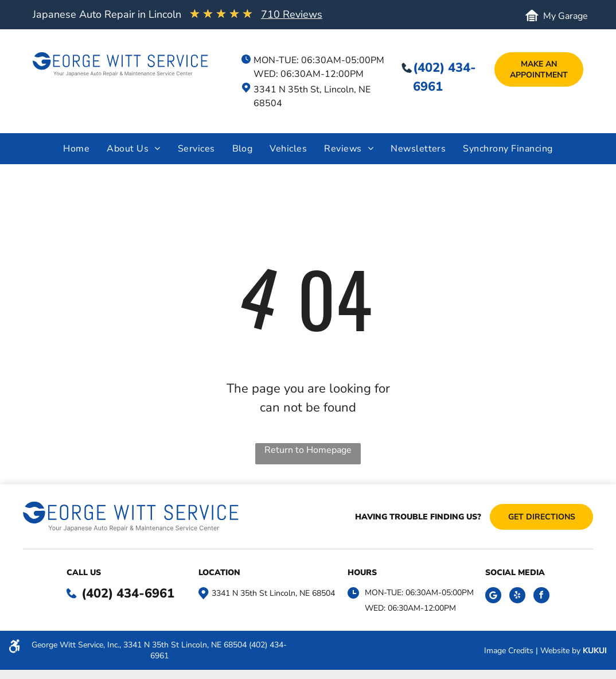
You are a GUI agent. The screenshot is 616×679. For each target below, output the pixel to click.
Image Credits (509, 651)
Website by (560, 651)
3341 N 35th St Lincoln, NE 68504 (273, 593)
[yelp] (517, 597)
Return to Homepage (308, 450)
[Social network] (493, 597)
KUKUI (595, 651)
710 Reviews (292, 14)
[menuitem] (76, 149)
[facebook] (541, 597)
